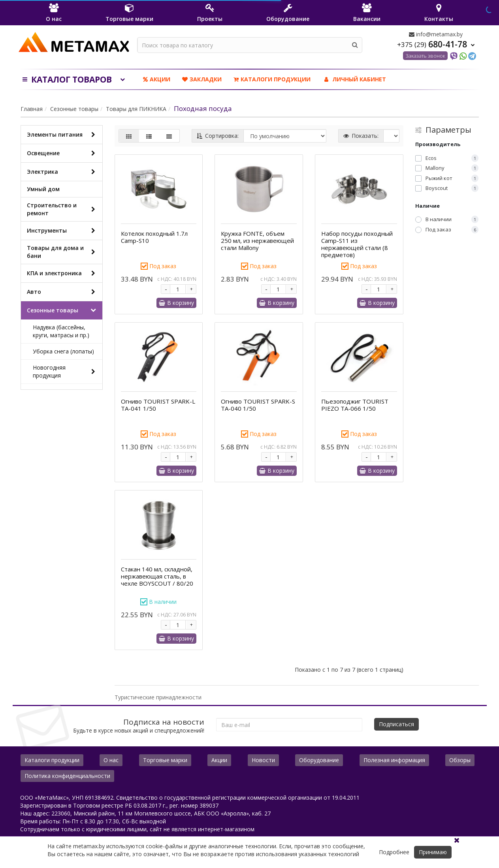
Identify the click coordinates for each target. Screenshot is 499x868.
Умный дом (43, 189)
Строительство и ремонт (63, 209)
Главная (32, 109)
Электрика (63, 172)
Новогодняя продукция (66, 371)
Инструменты (63, 231)
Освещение (63, 153)
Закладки (202, 79)
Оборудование (319, 760)
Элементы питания (63, 135)
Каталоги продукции (272, 79)
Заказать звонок (425, 56)
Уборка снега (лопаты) (63, 351)
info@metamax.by (436, 34)
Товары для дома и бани (63, 252)
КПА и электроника (63, 273)
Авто (63, 292)
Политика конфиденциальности (67, 776)
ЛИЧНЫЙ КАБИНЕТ (354, 79)
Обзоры (460, 760)
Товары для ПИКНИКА (136, 109)
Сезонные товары (74, 109)
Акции (157, 79)
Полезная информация (394, 760)
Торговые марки (165, 760)
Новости (263, 760)
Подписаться (396, 724)
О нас (111, 760)
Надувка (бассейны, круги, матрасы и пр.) (61, 331)
